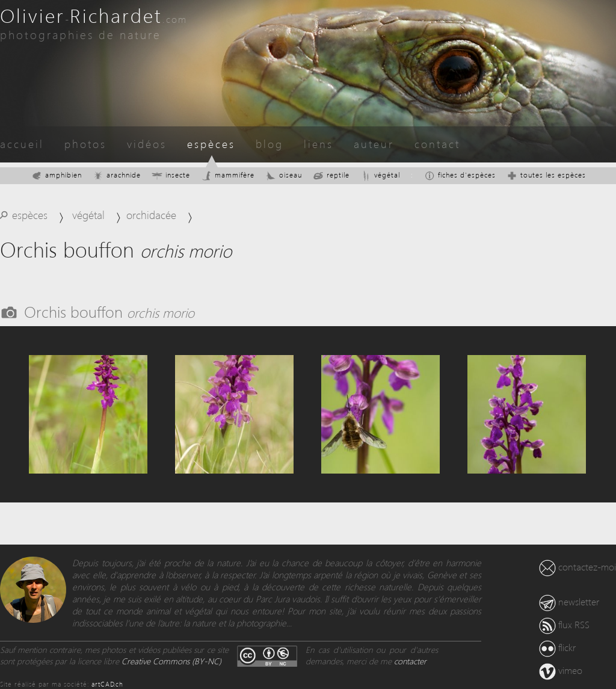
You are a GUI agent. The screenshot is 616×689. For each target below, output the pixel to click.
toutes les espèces (546, 175)
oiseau (284, 175)
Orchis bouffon (109, 311)
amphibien (57, 175)
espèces (211, 144)
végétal (380, 175)
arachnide (117, 175)
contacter (410, 661)
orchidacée (151, 215)
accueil (22, 144)
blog (269, 144)
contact (437, 144)
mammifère (228, 175)
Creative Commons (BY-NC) (171, 661)
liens (319, 144)
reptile (331, 175)
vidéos (147, 144)
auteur (374, 144)
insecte (171, 175)
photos (85, 144)
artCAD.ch (107, 684)
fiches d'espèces (460, 175)
